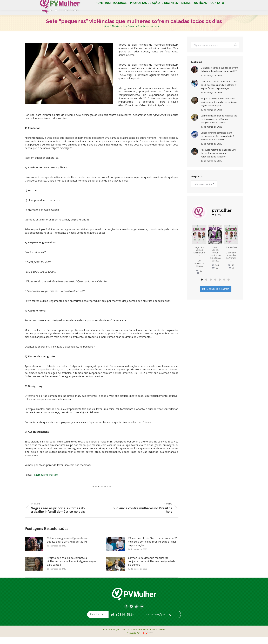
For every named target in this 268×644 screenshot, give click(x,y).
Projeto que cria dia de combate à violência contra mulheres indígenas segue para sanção (72, 569)
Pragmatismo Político (45, 482)
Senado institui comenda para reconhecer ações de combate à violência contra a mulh (217, 143)
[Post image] (34, 551)
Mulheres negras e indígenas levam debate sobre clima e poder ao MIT (68, 547)
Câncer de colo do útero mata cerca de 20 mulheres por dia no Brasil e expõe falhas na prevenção (153, 549)
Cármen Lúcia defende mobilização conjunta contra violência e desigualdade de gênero (152, 569)
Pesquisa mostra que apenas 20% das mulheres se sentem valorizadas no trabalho (218, 161)
